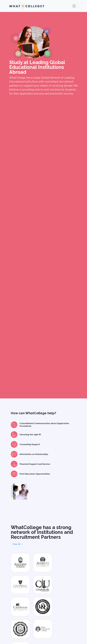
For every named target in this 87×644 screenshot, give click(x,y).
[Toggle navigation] (74, 6)
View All (18, 544)
